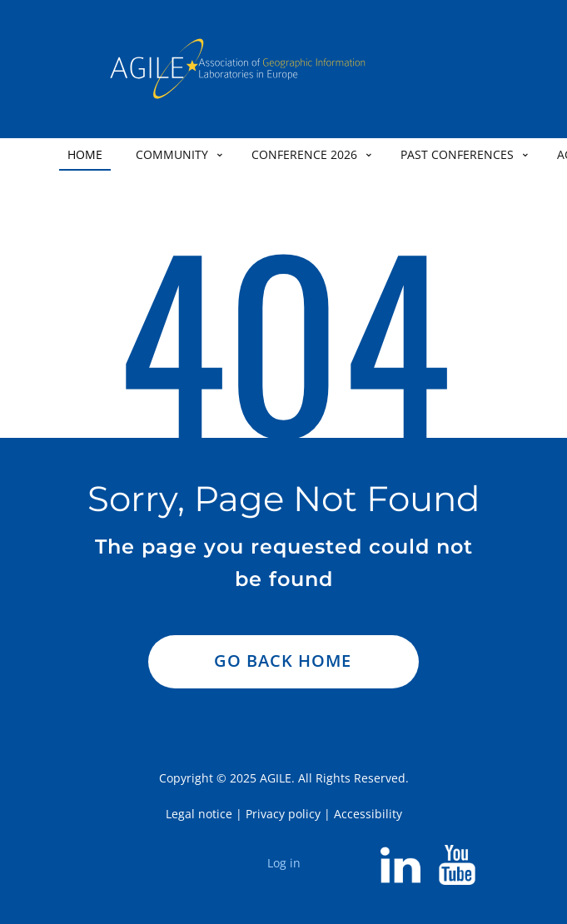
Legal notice (199, 814)
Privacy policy (283, 814)
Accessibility (368, 814)
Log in (284, 863)
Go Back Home (283, 661)
